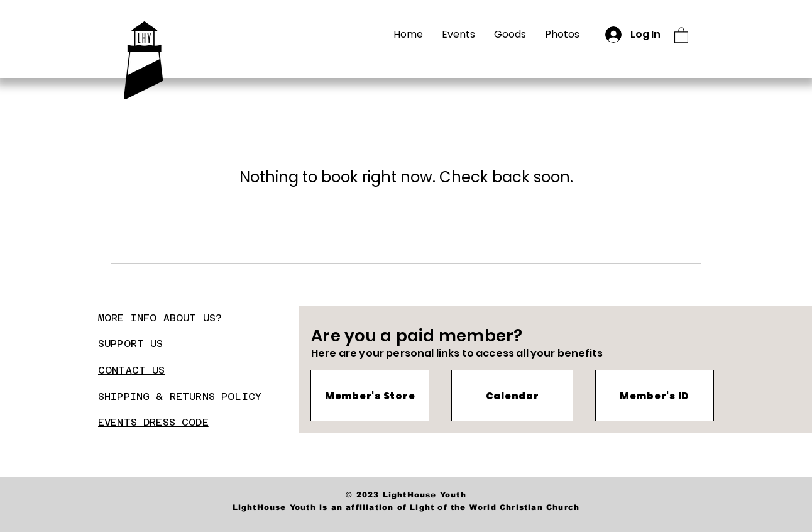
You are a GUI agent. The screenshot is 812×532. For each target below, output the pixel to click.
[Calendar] (512, 396)
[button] (681, 35)
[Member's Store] (370, 396)
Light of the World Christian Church (495, 507)
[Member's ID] (655, 396)
